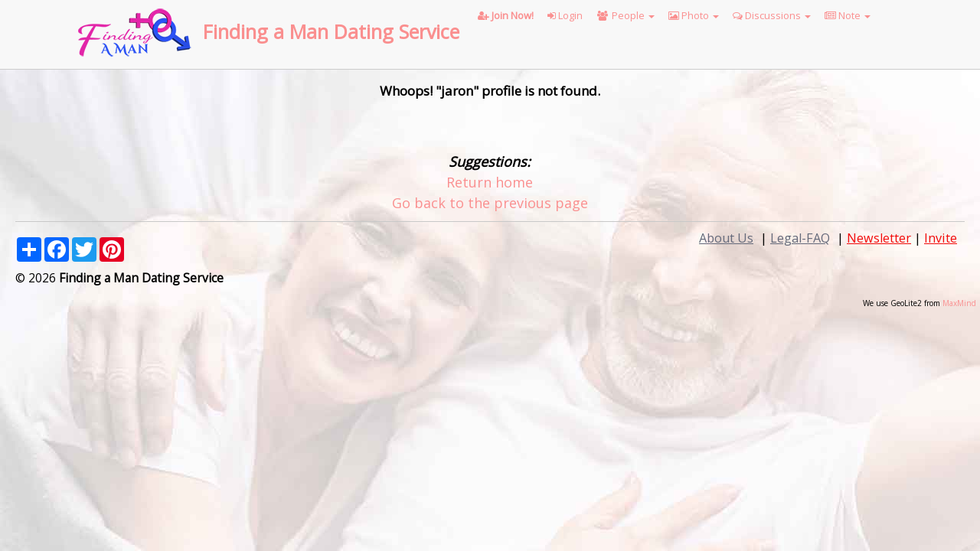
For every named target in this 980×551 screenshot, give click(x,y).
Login (565, 15)
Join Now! (506, 15)
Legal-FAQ (800, 238)
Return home (490, 182)
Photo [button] (694, 15)
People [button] (626, 15)
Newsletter (879, 238)
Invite (941, 238)
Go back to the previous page (490, 203)
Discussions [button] (772, 15)
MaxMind (959, 303)
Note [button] (848, 15)
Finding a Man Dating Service (331, 31)
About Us (726, 238)
